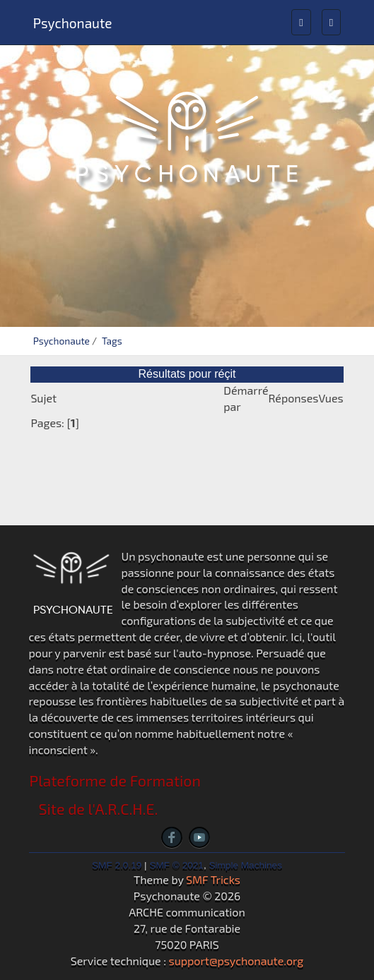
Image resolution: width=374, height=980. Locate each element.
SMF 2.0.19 (117, 865)
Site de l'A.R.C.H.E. (99, 809)
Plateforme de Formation (115, 781)
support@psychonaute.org (236, 961)
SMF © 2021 (176, 865)
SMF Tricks (213, 879)
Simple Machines (245, 865)
